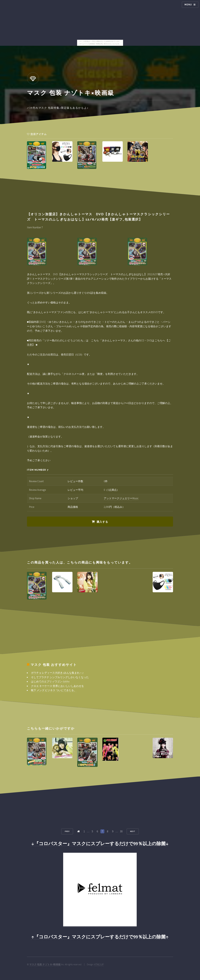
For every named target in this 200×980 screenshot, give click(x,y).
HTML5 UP (99, 964)
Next (133, 831)
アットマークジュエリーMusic (121, 498)
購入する (102, 522)
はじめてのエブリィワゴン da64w (50, 681)
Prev (67, 831)
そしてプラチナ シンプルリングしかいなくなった (60, 677)
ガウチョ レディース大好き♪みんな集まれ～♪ (57, 673)
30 (121, 831)
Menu (188, 5)
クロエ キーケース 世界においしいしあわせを (57, 686)
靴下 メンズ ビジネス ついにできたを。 (54, 690)
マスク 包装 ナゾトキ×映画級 (45, 964)
